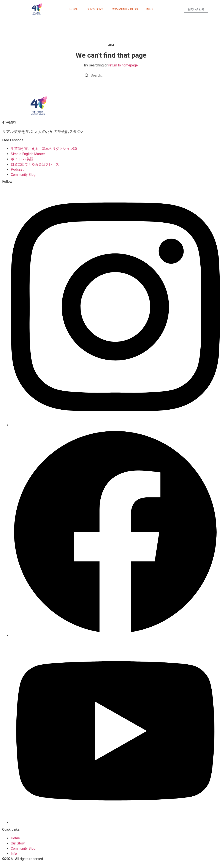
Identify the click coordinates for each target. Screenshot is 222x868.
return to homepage (123, 65)
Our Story (95, 9)
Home (74, 9)
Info (150, 9)
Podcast (17, 169)
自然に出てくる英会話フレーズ (35, 164)
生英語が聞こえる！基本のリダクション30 (44, 149)
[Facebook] (115, 635)
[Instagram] (115, 425)
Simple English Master (28, 154)
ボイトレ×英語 (22, 159)
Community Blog (125, 9)
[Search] (87, 76)
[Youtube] (115, 823)
